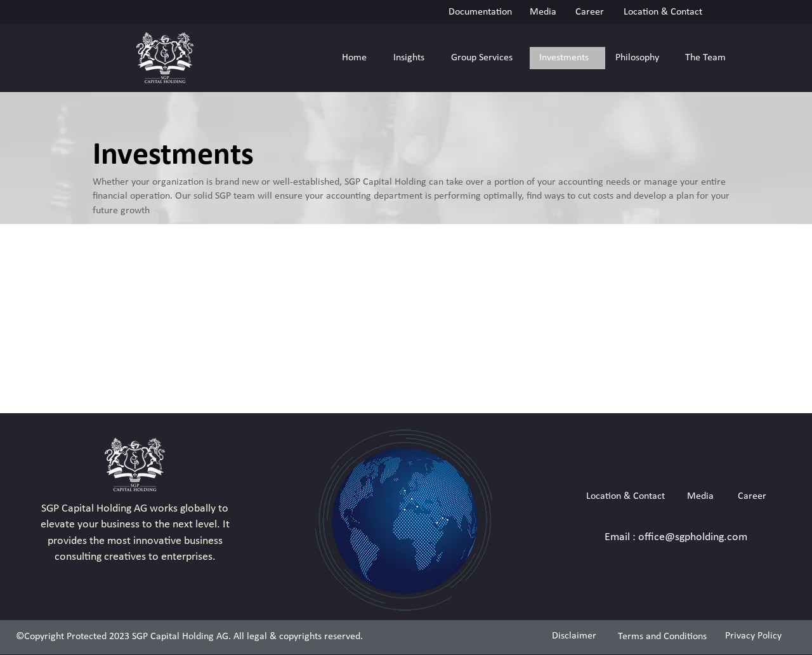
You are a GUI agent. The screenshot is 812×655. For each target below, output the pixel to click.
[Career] (590, 12)
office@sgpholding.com (693, 537)
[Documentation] (480, 12)
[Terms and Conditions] (662, 637)
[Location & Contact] (663, 12)
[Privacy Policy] (754, 636)
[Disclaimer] (574, 636)
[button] (412, 58)
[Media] (543, 12)
